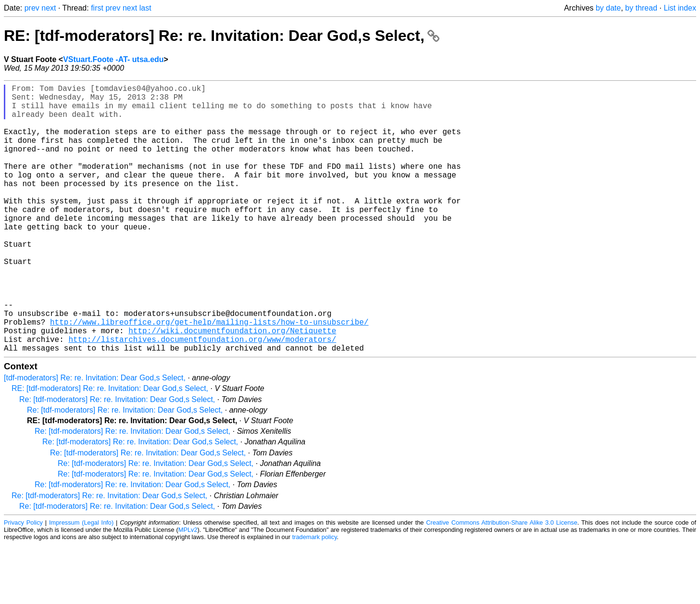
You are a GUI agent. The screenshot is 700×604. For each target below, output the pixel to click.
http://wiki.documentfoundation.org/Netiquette (232, 386)
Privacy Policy (23, 582)
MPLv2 (188, 589)
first (97, 8)
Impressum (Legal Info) (81, 582)
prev (32, 8)
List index (680, 8)
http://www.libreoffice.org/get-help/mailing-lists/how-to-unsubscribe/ (209, 376)
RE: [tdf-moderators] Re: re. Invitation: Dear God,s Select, (222, 36)
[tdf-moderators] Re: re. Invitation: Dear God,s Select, (95, 437)
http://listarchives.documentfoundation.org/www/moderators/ (202, 397)
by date (608, 8)
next (49, 8)
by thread (641, 8)
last (145, 8)
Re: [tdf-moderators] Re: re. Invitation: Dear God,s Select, (117, 459)
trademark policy (315, 597)
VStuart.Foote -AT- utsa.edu (113, 59)
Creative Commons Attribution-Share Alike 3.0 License (502, 582)
